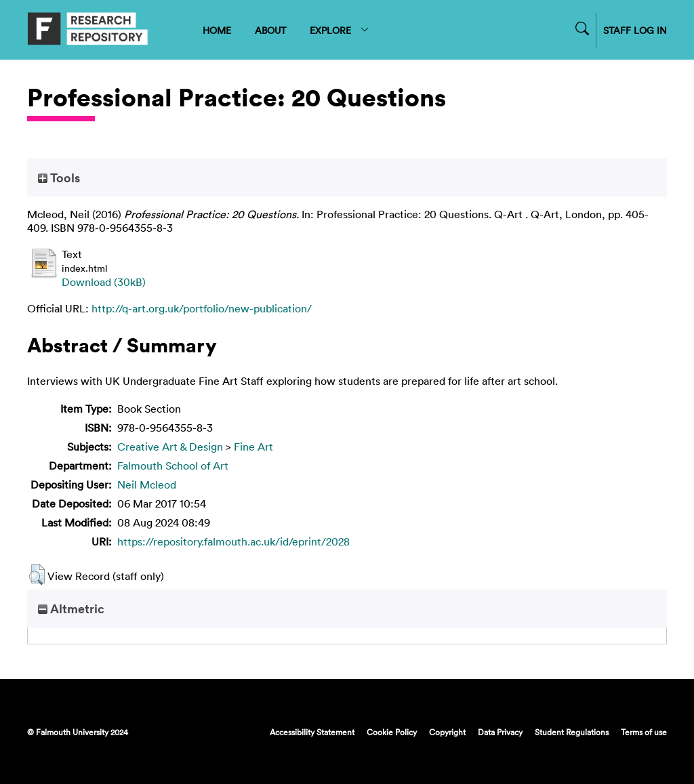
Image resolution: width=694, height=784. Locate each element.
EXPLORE (340, 30)
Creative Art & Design (170, 447)
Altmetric (71, 608)
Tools (59, 178)
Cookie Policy (392, 732)
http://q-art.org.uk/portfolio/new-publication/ (202, 308)
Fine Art (253, 447)
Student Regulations (572, 732)
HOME (217, 30)
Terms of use (644, 732)
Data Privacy (500, 732)
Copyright (447, 732)
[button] (37, 575)
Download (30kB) (104, 282)
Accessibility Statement (312, 732)
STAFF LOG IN (635, 30)
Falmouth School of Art (173, 466)
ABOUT (270, 30)
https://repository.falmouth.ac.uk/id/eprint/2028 (233, 541)
